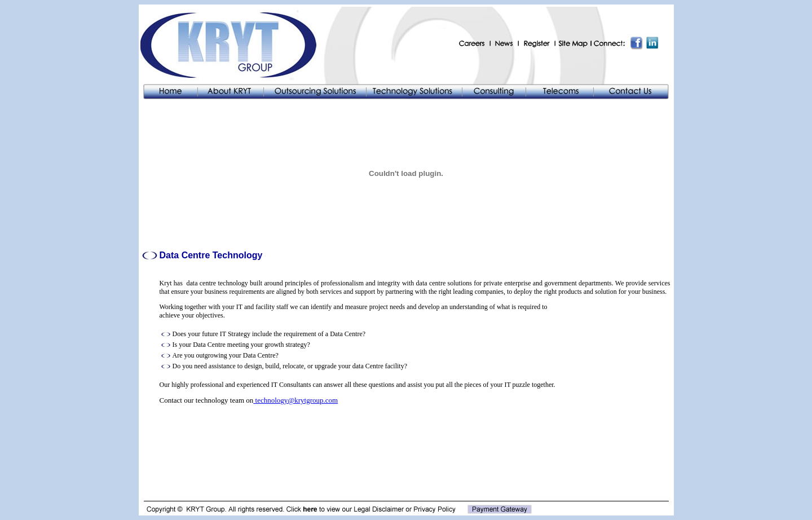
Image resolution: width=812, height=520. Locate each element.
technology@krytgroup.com (295, 400)
